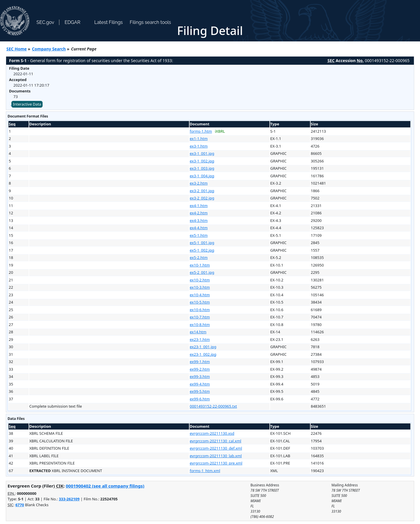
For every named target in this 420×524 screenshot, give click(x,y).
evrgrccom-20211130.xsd (212, 433)
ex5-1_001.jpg (202, 243)
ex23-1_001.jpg (203, 347)
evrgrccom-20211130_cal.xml (216, 441)
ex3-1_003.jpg (202, 168)
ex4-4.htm (199, 228)
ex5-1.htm (199, 235)
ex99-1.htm (200, 362)
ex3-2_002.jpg (202, 198)
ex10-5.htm (200, 302)
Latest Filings (108, 22)
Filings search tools (150, 22)
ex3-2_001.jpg (202, 191)
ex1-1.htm (199, 139)
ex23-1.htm (200, 339)
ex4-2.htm (199, 213)
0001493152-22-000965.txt (213, 406)
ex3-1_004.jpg (202, 176)
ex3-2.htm (199, 183)
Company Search (49, 49)
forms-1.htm (201, 131)
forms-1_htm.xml (205, 471)
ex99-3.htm (200, 376)
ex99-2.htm (200, 369)
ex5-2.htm (199, 257)
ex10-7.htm (200, 317)
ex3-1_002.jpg (202, 161)
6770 (20, 505)
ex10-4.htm (200, 295)
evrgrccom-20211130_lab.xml (216, 456)
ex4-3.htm (199, 220)
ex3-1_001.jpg (202, 153)
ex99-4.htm (200, 384)
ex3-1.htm (199, 146)
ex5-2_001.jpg (202, 272)
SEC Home (17, 49)
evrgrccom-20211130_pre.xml (216, 463)
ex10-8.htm (200, 325)
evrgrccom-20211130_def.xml (216, 448)
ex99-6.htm (200, 399)
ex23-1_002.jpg (203, 354)
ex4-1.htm (199, 206)
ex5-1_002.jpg (202, 250)
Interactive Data (27, 104)
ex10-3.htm (200, 287)
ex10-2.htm (200, 280)
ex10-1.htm (200, 265)
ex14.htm (198, 332)
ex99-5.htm (200, 391)
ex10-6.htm (200, 310)
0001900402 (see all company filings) (105, 486)
